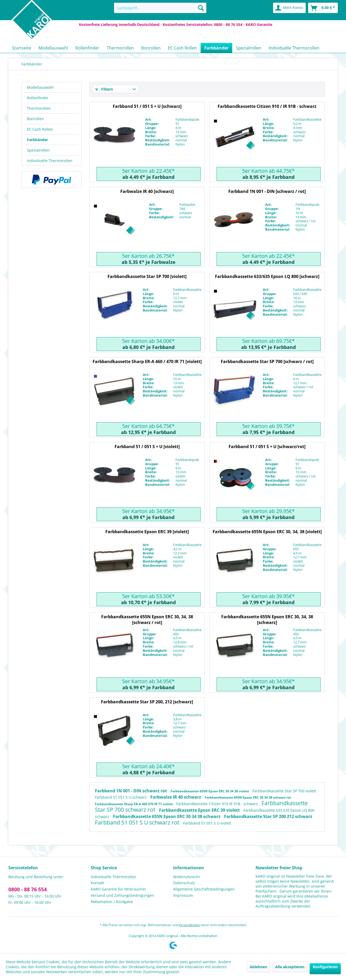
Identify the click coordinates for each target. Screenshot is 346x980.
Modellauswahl (40, 87)
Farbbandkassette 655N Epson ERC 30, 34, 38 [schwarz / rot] (147, 619)
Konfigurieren (325, 967)
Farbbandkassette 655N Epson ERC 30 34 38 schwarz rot (248, 797)
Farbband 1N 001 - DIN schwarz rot (131, 791)
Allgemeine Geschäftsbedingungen (204, 889)
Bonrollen (35, 119)
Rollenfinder (38, 98)
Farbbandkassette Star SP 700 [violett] (147, 276)
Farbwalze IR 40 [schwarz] (147, 191)
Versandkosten (189, 925)
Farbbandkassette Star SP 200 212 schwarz (268, 816)
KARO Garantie (259, 24)
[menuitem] (160, 8)
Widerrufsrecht (186, 877)
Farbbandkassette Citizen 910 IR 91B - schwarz (218, 804)
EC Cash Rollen (40, 129)
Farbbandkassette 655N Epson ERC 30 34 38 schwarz (167, 816)
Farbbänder (37, 140)
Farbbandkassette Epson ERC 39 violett (200, 810)
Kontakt (97, 883)
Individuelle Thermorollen (50, 161)
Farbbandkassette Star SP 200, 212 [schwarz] (147, 702)
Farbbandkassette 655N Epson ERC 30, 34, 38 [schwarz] (267, 619)
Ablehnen (258, 967)
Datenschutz (184, 883)
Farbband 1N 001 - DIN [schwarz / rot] (267, 191)
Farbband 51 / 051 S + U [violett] (147, 447)
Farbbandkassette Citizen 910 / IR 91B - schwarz (267, 106)
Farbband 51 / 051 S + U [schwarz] (147, 106)
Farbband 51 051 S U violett (207, 823)
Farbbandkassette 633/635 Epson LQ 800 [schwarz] (267, 276)
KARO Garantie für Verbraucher (118, 889)
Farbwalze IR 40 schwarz (176, 797)
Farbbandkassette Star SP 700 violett (284, 791)
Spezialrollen (38, 150)
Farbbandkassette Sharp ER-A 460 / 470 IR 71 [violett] (147, 361)
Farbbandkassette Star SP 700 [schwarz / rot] (267, 361)
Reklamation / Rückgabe (112, 902)
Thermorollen (39, 108)
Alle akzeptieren (290, 967)
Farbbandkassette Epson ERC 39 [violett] (147, 532)
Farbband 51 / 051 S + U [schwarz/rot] (267, 447)
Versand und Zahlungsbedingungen (122, 895)
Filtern (104, 89)
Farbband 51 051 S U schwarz (121, 797)
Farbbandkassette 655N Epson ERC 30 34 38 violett (210, 791)
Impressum (183, 895)
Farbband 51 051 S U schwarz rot (138, 822)
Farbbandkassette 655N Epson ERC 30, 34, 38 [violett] (267, 532)
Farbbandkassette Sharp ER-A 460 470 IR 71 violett (134, 804)
